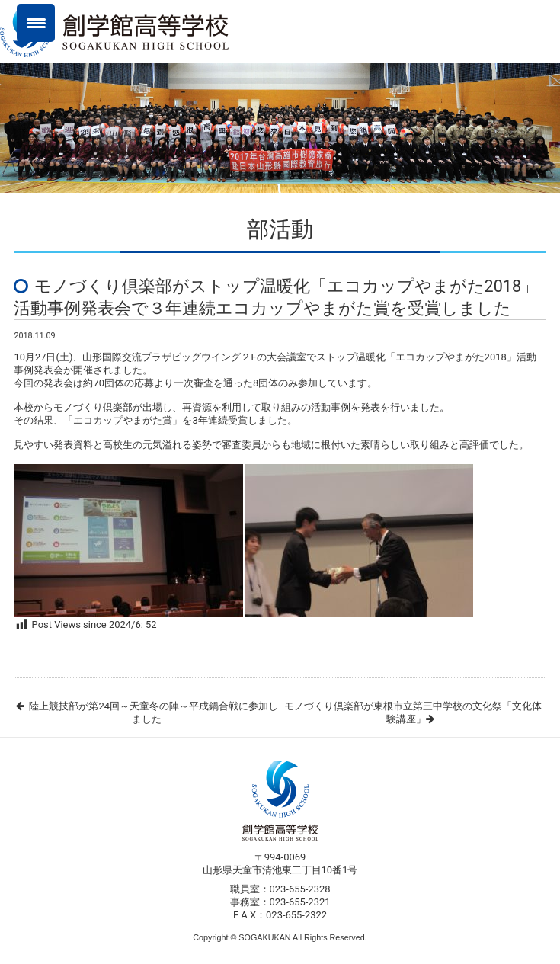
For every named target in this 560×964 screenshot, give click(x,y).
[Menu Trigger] (36, 23)
